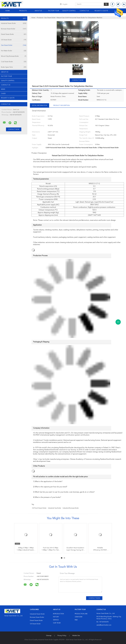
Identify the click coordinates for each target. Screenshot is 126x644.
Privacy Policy (62, 636)
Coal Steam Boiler (14, 62)
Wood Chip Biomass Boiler (14, 56)
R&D (76, 620)
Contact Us (84, 11)
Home (8, 11)
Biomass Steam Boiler (14, 29)
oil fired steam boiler (39, 508)
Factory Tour (54, 11)
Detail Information (40, 105)
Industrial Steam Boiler (14, 23)
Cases (3, 94)
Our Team (57, 623)
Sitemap (49, 636)
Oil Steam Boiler (14, 40)
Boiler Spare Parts (14, 67)
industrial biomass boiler (71, 508)
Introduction (58, 614)
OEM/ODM (78, 617)
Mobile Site (76, 636)
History (56, 617)
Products (23, 11)
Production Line (81, 614)
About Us (38, 11)
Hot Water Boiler (14, 51)
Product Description (61, 105)
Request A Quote (101, 11)
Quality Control (69, 11)
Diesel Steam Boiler (14, 34)
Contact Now (78, 80)
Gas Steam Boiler (14, 45)
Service (56, 620)
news (3, 89)
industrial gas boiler (55, 508)
